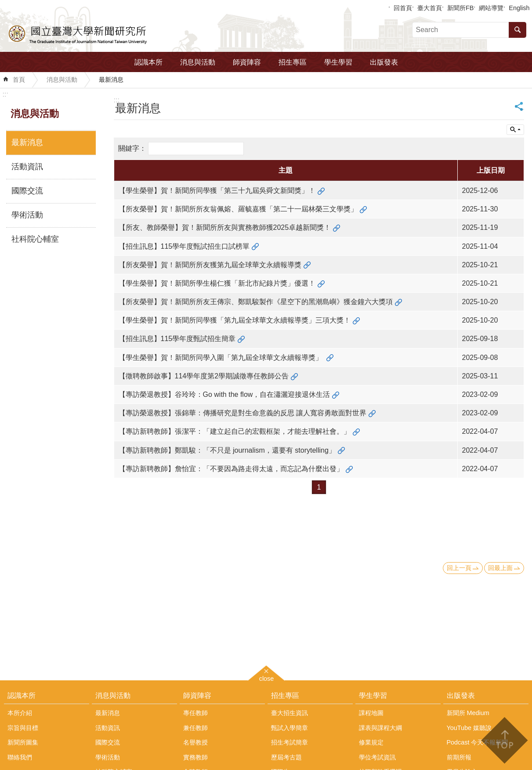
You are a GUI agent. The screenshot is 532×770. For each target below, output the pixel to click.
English (519, 8)
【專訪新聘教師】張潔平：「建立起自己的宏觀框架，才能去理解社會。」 (235, 431)
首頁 (19, 80)
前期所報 (459, 757)
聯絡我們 (20, 757)
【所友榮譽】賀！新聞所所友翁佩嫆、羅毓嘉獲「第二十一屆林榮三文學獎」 (238, 209)
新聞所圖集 (23, 742)
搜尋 (518, 30)
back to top (504, 740)
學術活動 (27, 215)
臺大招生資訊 (290, 713)
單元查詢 (515, 130)
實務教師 (195, 757)
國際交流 (27, 191)
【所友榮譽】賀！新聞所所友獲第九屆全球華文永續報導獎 (210, 265)
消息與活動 (198, 62)
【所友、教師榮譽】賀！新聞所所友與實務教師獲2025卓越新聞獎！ (225, 227)
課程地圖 (371, 713)
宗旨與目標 (23, 728)
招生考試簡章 (290, 742)
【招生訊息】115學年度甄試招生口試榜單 (184, 246)
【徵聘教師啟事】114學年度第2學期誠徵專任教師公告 (204, 376)
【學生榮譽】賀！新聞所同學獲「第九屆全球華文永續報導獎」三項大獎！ (235, 320)
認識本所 (148, 62)
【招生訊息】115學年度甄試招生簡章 (177, 339)
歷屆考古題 (286, 757)
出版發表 (384, 62)
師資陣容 (247, 62)
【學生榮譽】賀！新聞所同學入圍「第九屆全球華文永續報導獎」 (221, 358)
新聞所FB (460, 8)
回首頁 (403, 8)
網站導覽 (491, 8)
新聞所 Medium (468, 713)
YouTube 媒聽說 (469, 728)
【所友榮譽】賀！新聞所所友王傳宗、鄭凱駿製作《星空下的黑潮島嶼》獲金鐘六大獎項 (256, 302)
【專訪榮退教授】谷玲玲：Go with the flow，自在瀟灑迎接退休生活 (224, 394)
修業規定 (371, 742)
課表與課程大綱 (380, 728)
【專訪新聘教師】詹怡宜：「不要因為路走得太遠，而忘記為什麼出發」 (231, 469)
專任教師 (195, 713)
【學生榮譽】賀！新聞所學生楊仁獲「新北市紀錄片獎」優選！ (217, 283)
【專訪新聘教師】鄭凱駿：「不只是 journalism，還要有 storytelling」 (227, 450)
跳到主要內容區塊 (5, 5)
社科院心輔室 (35, 239)
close (267, 677)
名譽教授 (195, 742)
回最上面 (500, 568)
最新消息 (111, 80)
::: (5, 94)
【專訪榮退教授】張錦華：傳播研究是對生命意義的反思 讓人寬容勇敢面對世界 (242, 413)
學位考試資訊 (377, 757)
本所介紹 (20, 713)
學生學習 (338, 62)
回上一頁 (459, 568)
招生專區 (293, 62)
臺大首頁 (430, 8)
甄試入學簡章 (290, 728)
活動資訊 (27, 167)
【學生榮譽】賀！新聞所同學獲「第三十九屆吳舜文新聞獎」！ (217, 191)
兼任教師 (195, 728)
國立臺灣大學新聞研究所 (78, 33)
